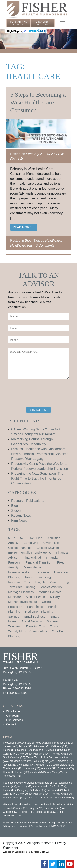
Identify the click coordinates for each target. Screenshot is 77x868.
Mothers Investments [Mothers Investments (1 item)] (22, 602)
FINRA (53, 826)
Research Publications (28, 501)
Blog (28, 240)
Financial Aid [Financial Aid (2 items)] (32, 557)
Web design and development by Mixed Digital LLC (26, 852)
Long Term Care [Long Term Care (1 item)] (46, 582)
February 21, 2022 (40, 154)
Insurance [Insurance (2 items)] (42, 572)
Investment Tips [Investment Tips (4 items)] (19, 582)
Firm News (19, 520)
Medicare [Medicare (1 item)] (15, 597)
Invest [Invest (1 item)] (29, 577)
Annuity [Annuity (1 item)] (13, 543)
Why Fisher (13, 711)
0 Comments (45, 245)
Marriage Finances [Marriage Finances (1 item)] (21, 592)
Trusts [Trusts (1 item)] (54, 626)
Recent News (21, 515)
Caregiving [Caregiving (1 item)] (31, 543)
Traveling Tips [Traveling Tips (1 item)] (35, 626)
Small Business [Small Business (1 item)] (35, 616)
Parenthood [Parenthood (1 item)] (35, 607)
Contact (11, 724)
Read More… (24, 227)
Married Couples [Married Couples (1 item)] (50, 592)
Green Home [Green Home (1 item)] (32, 567)
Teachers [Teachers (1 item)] (14, 626)
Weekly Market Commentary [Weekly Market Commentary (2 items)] (28, 631)
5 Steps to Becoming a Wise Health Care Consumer (38, 102)
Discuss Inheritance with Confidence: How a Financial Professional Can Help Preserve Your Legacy (40, 454)
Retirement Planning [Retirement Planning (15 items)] (39, 612)
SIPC (62, 826)
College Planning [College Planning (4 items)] (20, 548)
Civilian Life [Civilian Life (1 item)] (51, 543)
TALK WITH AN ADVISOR (18, 23)
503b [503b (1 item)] (12, 538)
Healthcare (53, 240)
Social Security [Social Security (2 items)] (32, 621)
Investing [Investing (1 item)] (45, 577)
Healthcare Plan (22, 245)
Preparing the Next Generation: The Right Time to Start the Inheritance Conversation (37, 478)
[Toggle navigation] (63, 23)
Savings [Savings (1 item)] (14, 616)
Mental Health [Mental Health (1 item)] (35, 597)
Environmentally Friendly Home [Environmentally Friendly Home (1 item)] (30, 553)
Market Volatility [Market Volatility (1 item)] (51, 587)
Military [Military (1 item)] (55, 597)
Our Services (14, 720)
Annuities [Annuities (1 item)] (54, 538)
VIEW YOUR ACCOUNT (43, 23)
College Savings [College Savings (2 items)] (48, 548)
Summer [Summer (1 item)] (53, 621)
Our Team (12, 716)
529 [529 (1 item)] (23, 538)
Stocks (16, 511)
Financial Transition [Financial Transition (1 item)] (39, 562)
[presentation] (39, 394)
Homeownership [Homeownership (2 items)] (19, 572)
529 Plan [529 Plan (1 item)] (36, 538)
